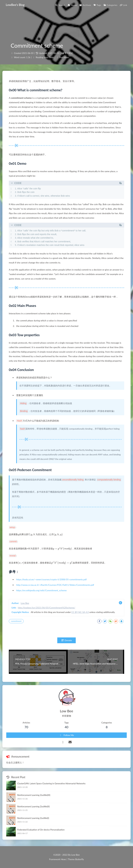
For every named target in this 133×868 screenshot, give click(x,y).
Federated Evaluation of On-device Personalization (41, 830)
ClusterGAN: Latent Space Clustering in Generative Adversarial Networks (51, 783)
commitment (16, 621)
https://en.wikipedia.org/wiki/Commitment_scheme (41, 590)
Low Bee (25, 603)
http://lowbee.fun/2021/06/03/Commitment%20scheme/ (47, 608)
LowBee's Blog (15, 5)
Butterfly (80, 859)
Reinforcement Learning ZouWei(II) (34, 806)
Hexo (63, 859)
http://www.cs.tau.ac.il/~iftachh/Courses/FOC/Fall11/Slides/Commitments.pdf (55, 585)
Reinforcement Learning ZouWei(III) (34, 795)
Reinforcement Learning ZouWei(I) (33, 818)
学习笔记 (69, 53)
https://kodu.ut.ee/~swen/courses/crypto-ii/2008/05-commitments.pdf (51, 579)
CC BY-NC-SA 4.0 (80, 612)
